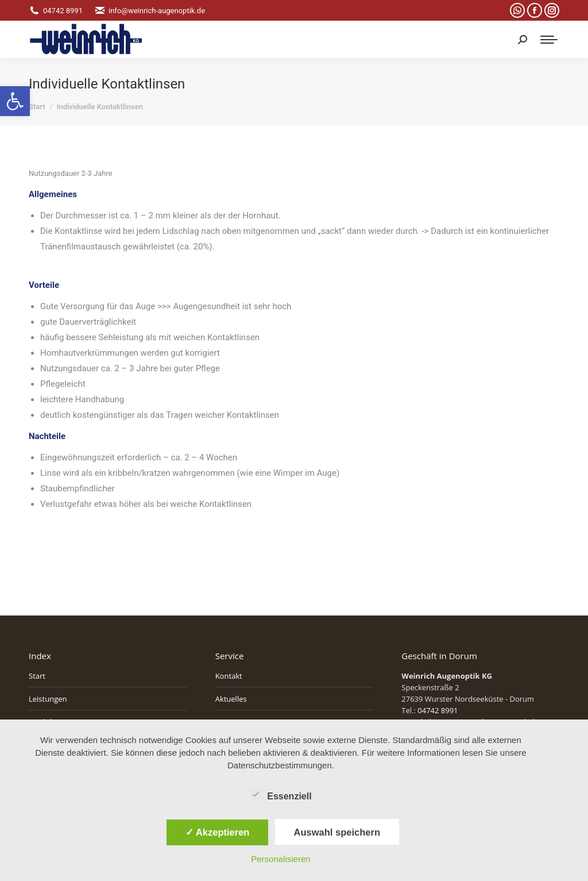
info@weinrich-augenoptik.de (150, 11)
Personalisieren (281, 859)
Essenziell (281, 794)
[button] (15, 101)
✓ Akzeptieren (218, 832)
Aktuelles (231, 699)
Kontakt (229, 676)
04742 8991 (56, 11)
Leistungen (48, 699)
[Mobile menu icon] (549, 40)
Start (37, 676)
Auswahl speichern (337, 832)
